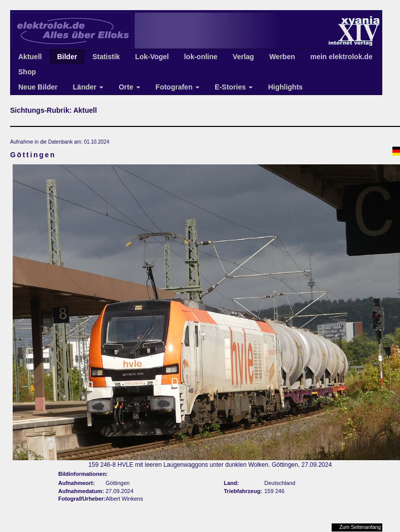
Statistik (106, 57)
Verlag (244, 57)
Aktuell (30, 57)
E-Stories (234, 87)
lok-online (201, 57)
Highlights (285, 87)
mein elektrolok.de (342, 57)
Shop (27, 72)
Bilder (67, 57)
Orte (129, 87)
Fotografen (177, 87)
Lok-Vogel (152, 57)
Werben (282, 57)
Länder (88, 87)
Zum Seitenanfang (360, 527)
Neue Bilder (38, 87)
